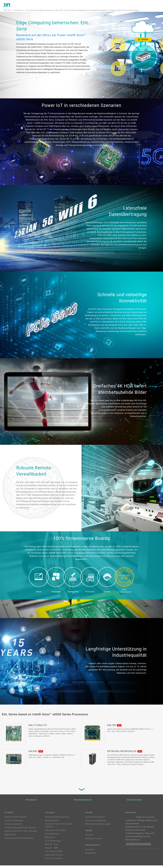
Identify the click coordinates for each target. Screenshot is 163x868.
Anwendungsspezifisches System (20, 830)
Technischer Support (95, 820)
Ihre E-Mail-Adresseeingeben (138, 847)
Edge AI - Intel (52, 847)
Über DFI (7, 13)
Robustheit (50, 840)
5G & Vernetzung (53, 843)
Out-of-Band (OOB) (54, 854)
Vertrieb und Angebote (96, 823)
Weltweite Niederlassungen (98, 827)
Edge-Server (10, 837)
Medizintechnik (52, 823)
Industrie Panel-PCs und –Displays (21, 834)
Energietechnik (52, 836)
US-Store (89, 838)
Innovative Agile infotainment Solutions (59, 828)
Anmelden (90, 854)
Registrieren (91, 857)
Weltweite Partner (94, 842)
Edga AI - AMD (52, 850)
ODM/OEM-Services (54, 857)
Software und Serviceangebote (19, 841)
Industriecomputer (13, 827)
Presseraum (16, 13)
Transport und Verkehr (55, 833)
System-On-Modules (14, 823)
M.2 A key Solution (54, 861)
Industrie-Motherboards (16, 820)
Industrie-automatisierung (57, 820)
